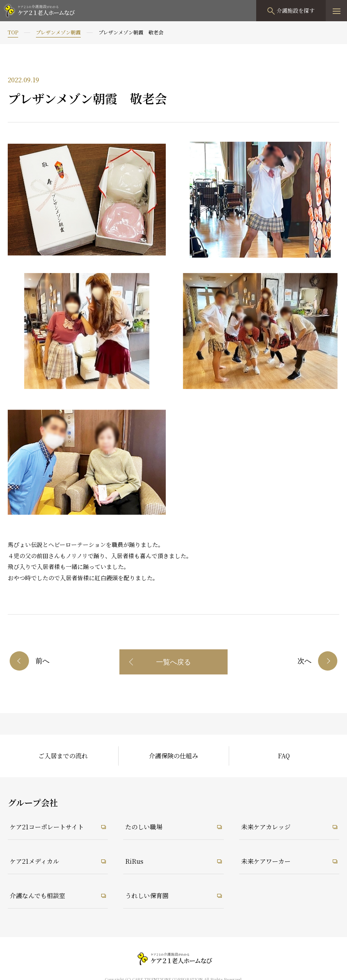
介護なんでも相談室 (37, 896)
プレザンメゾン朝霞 (58, 32)
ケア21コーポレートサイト (47, 827)
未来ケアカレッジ (266, 827)
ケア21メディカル (34, 861)
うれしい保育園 (147, 896)
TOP (13, 32)
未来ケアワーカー (266, 861)
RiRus (134, 861)
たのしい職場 (144, 827)
